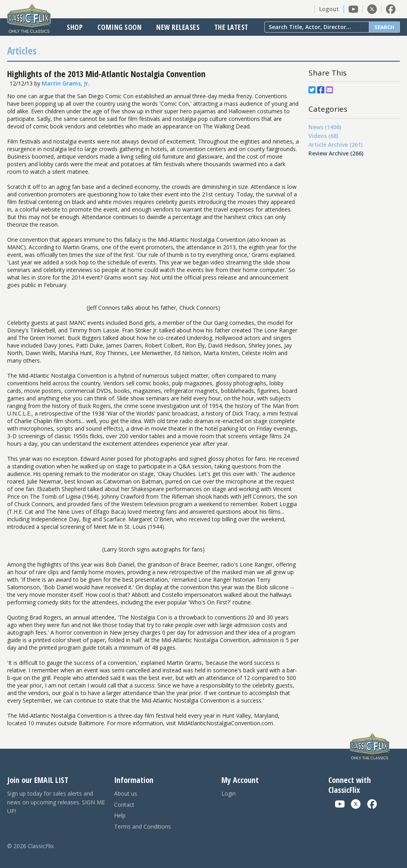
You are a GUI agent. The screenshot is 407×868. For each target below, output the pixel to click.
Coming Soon (120, 27)
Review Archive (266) (336, 153)
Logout (329, 9)
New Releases (178, 27)
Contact (124, 805)
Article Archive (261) (335, 145)
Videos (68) (323, 136)
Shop (75, 27)
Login (229, 793)
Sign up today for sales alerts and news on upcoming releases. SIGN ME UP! (56, 802)
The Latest (231, 27)
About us (126, 793)
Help (120, 815)
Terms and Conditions (142, 826)
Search (384, 27)
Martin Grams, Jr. (66, 83)
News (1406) (325, 127)
